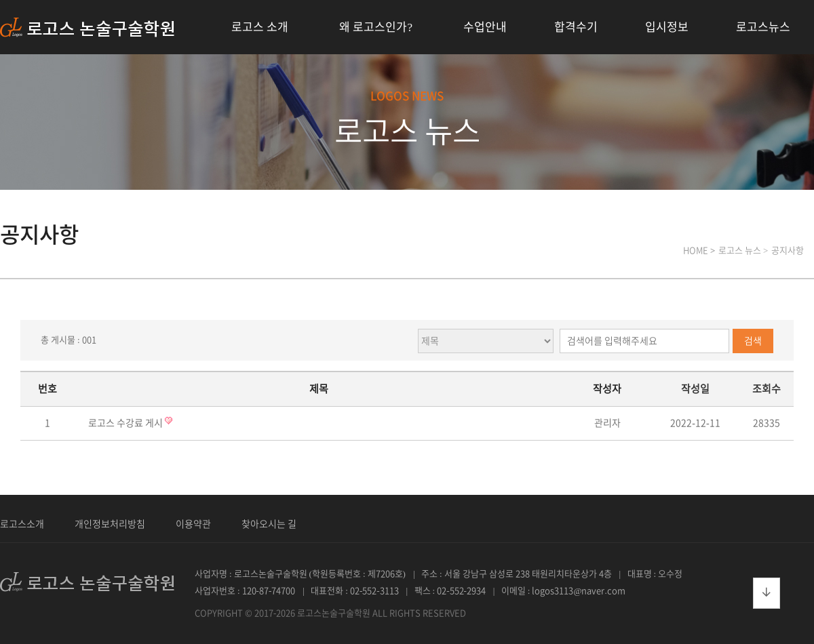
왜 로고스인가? (376, 27)
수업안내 (485, 27)
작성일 (695, 389)
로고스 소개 (260, 27)
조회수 (767, 389)
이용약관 (193, 524)
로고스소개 (22, 524)
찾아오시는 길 (269, 524)
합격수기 (576, 27)
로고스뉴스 (763, 27)
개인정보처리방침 (110, 524)
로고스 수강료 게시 (127, 423)
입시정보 (667, 27)
